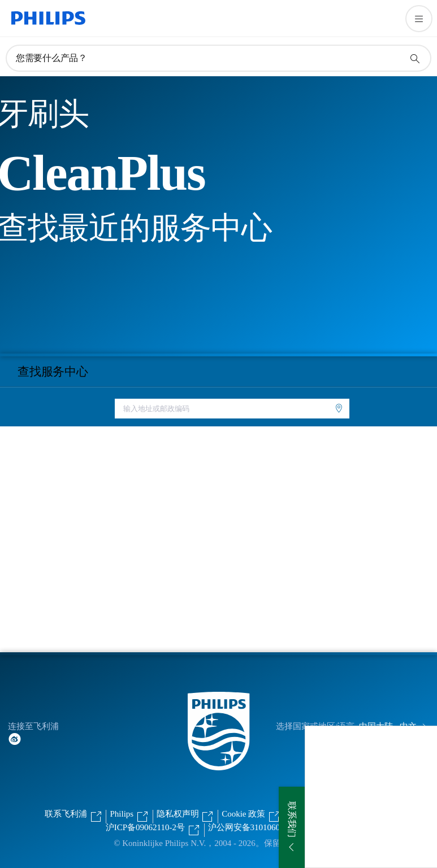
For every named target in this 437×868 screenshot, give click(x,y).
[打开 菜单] (419, 19)
